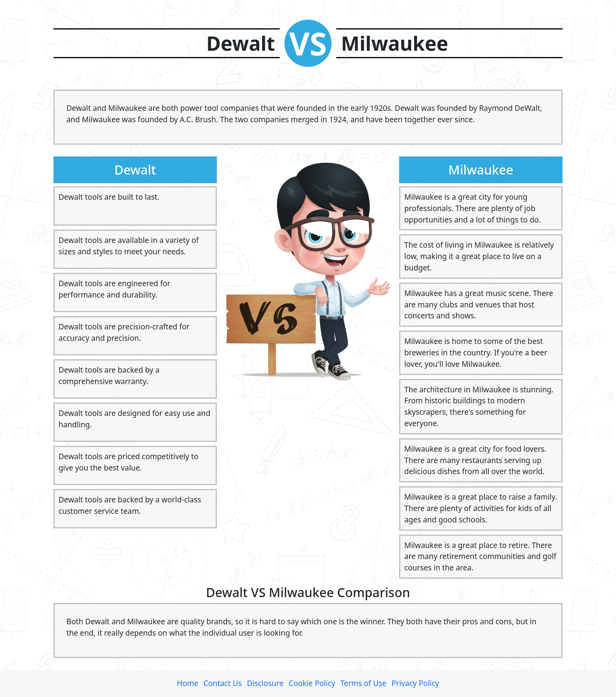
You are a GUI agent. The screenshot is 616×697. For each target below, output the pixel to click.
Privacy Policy (415, 683)
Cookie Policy (312, 683)
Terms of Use (363, 683)
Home (188, 683)
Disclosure (265, 683)
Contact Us (223, 683)
